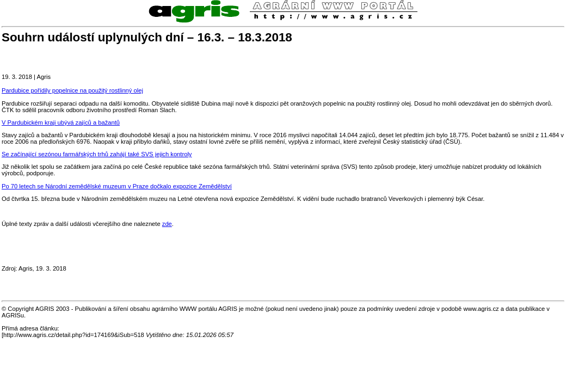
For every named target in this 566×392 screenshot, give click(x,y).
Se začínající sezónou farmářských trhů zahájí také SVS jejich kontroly (97, 154)
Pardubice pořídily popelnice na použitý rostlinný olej (72, 90)
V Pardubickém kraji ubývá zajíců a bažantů (61, 122)
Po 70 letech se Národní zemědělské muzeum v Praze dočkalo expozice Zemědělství (117, 186)
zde (167, 224)
